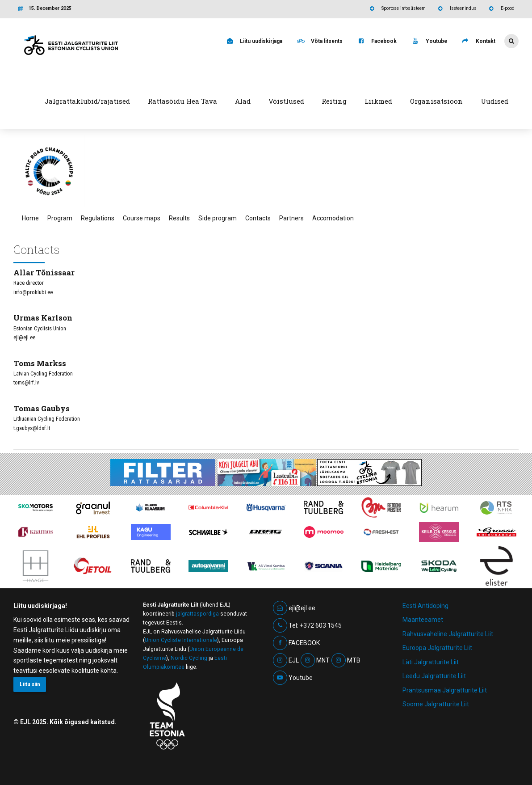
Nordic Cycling (189, 658)
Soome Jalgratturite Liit (436, 704)
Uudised (494, 101)
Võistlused (286, 101)
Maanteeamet (423, 620)
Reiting (334, 101)
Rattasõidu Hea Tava (182, 101)
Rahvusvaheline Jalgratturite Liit (448, 634)
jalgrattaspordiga (197, 614)
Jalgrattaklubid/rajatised (87, 101)
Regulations (98, 218)
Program (60, 218)
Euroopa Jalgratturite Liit (437, 648)
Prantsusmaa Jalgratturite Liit (445, 690)
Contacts (258, 218)
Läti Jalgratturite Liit (431, 662)
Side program (218, 218)
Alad (243, 101)
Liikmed (378, 101)
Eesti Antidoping (425, 606)
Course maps (142, 218)
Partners (291, 218)
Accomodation (333, 218)
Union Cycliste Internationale (181, 640)
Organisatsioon (436, 101)
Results (179, 218)
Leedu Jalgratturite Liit (434, 676)
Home (30, 218)
